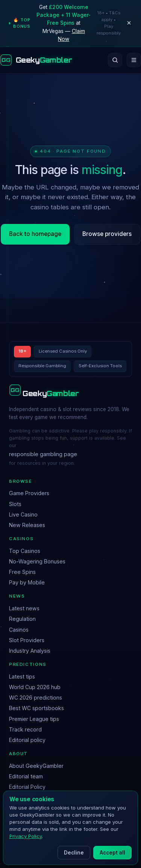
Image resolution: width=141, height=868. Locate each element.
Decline (74, 853)
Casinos (19, 630)
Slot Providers (27, 640)
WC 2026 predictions (36, 698)
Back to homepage (35, 234)
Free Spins (22, 572)
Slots (15, 504)
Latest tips (22, 677)
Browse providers (107, 234)
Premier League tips (34, 719)
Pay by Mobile (27, 582)
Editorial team (26, 776)
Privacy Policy (26, 836)
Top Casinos (25, 551)
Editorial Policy (27, 787)
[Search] (115, 60)
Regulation (22, 619)
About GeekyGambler (36, 766)
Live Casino (23, 514)
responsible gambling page (43, 454)
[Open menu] (134, 60)
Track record (25, 729)
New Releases (27, 525)
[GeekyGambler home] (36, 60)
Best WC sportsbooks (36, 708)
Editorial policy (27, 740)
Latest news (24, 608)
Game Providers (29, 493)
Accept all (112, 853)
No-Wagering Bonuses (37, 561)
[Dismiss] (129, 23)
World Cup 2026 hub (35, 687)
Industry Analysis (30, 651)
